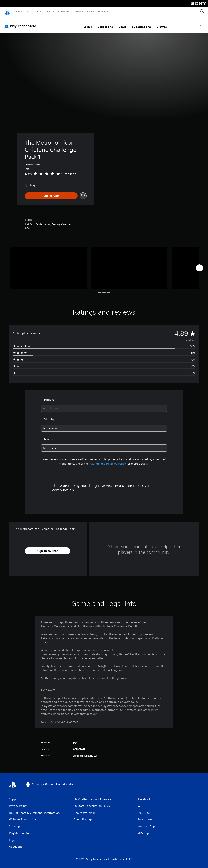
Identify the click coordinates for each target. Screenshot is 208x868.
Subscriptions (120, 23)
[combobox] (104, 404)
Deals (101, 23)
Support (101, 11)
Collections (84, 23)
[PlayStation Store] (21, 22)
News (78, 11)
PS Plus (48, 11)
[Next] (199, 264)
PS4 (37, 11)
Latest (66, 23)
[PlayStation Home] (7, 11)
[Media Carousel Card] (49, 264)
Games (16, 11)
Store (89, 11)
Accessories (63, 11)
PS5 (27, 11)
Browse (140, 23)
